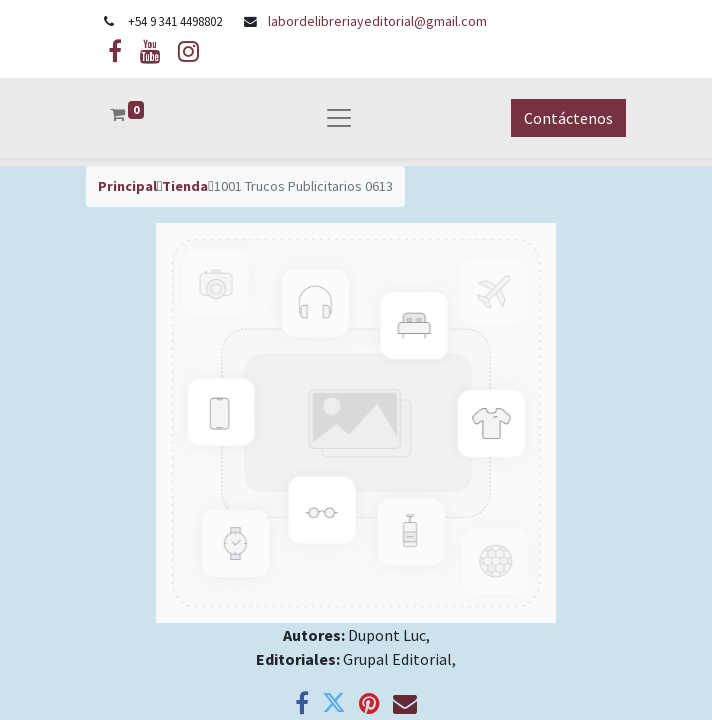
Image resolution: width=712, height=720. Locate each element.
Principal (127, 186)
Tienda (185, 186)
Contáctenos (568, 118)
